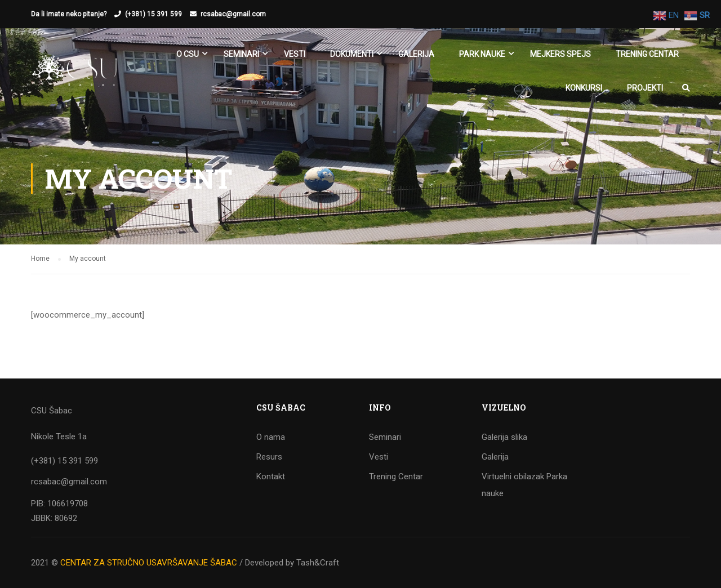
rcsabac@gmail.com (233, 14)
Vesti (295, 54)
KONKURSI (584, 88)
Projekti (645, 88)
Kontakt (271, 476)
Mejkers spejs (560, 54)
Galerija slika (504, 437)
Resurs (269, 457)
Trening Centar (647, 54)
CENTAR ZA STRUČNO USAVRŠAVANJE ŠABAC (149, 563)
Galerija (416, 54)
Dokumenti (352, 54)
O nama (271, 437)
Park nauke (482, 54)
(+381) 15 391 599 (153, 14)
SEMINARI (241, 54)
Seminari (385, 437)
